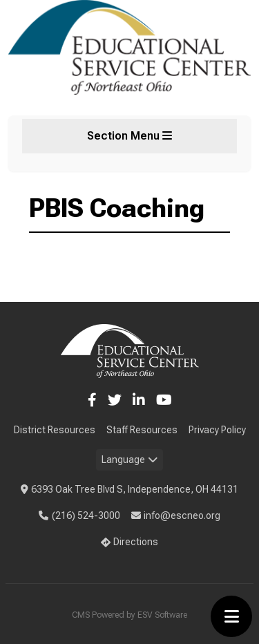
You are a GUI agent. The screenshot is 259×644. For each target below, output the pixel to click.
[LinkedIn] (139, 400)
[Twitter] (115, 400)
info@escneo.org (176, 515)
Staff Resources (142, 430)
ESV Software (162, 615)
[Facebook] (92, 400)
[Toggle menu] (231, 616)
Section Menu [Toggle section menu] (129, 136)
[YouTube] (164, 400)
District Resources (55, 430)
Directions (130, 542)
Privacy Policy (217, 430)
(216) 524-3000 (79, 515)
